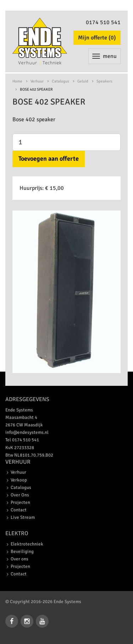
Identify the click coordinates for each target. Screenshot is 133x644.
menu (104, 56)
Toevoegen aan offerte (49, 159)
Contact (19, 510)
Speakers (104, 81)
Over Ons (20, 495)
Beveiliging (22, 552)
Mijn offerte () (97, 38)
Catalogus (60, 81)
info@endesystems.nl (27, 432)
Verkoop (19, 480)
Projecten (20, 502)
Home (17, 81)
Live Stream (23, 517)
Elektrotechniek (27, 544)
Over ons (20, 559)
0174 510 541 (103, 22)
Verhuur (37, 81)
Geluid (83, 81)
